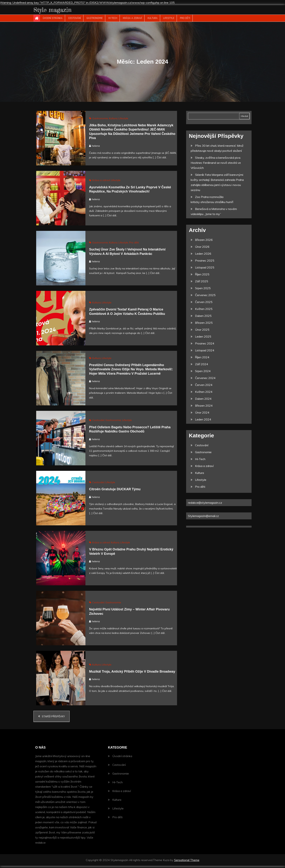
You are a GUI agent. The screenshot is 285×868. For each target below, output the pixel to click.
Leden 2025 (203, 339)
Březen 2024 (204, 408)
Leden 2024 (203, 422)
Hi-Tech (113, 20)
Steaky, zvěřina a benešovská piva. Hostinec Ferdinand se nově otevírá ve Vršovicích (216, 165)
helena (96, 148)
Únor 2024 (202, 415)
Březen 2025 (204, 325)
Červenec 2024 (205, 380)
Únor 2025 (202, 332)
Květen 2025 (204, 311)
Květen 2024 (204, 394)
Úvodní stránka (53, 20)
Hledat (244, 118)
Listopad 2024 (205, 353)
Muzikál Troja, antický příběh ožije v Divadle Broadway (132, 674)
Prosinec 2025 (205, 263)
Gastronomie (95, 20)
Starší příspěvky (53, 719)
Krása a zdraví (132, 20)
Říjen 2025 (202, 277)
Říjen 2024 (202, 360)
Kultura (153, 20)
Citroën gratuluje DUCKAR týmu (115, 492)
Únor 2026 (202, 249)
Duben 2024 (203, 401)
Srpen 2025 (203, 290)
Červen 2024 (204, 387)
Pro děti (185, 20)
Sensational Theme (187, 862)
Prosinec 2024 (205, 346)
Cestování (75, 20)
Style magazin (58, 11)
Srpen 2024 (203, 373)
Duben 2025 (203, 318)
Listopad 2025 (205, 270)
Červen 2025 (204, 304)
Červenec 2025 (205, 297)
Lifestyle (169, 20)
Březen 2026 (204, 242)
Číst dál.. (162, 160)
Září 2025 (202, 284)
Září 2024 (202, 366)
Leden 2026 (203, 256)
